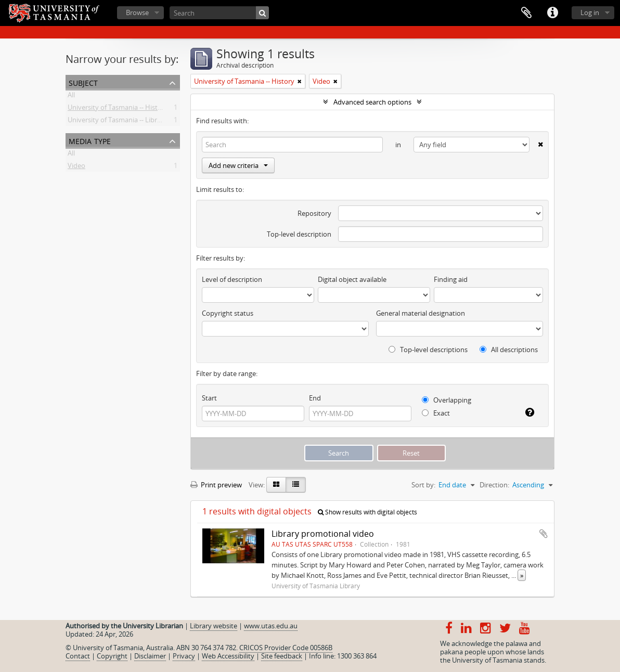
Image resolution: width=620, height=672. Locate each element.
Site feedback (282, 656)
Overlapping (447, 400)
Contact (78, 656)
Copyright (112, 656)
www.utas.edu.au (271, 626)
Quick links (552, 13)
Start (209, 398)
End (315, 398)
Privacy (184, 656)
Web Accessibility (228, 656)
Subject (83, 82)
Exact (436, 413)
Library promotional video (323, 534)
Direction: (494, 485)
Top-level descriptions (428, 350)
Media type (90, 140)
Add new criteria (238, 165)
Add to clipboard (544, 534)
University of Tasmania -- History (118, 109)
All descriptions (509, 350)
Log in (590, 12)
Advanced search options (372, 102)
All (71, 97)
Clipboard (526, 13)
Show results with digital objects (367, 512)
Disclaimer (150, 656)
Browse (137, 12)
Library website (214, 626)
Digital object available (352, 279)
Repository (314, 213)
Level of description (232, 279)
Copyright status (228, 313)
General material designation (421, 313)
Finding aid (451, 279)
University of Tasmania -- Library (117, 122)
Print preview (216, 485)
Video (76, 167)
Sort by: (423, 485)
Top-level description (299, 234)
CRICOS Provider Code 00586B (286, 648)
